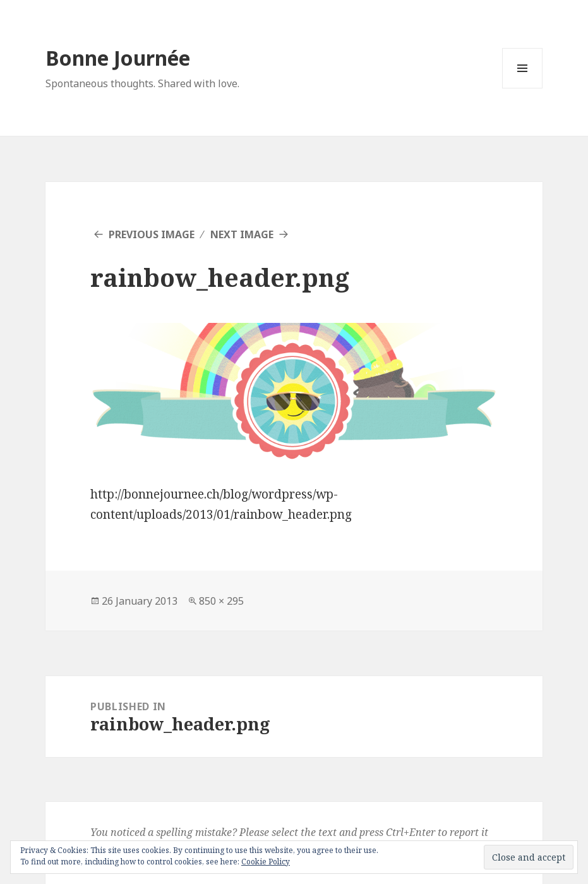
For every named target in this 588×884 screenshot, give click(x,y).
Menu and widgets (523, 88)
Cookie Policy (266, 862)
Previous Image (152, 234)
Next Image (242, 234)
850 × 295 (221, 601)
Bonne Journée (118, 58)
